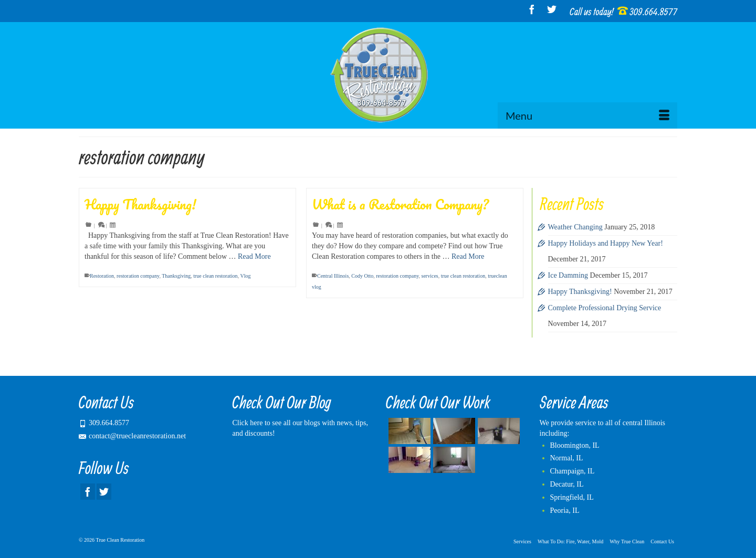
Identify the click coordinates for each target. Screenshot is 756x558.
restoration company (138, 276)
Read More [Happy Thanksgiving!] (254, 256)
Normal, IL (567, 458)
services (430, 276)
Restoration (102, 276)
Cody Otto (362, 276)
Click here (248, 423)
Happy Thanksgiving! (580, 292)
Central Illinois (333, 276)
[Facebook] (532, 9)
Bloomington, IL (575, 445)
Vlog (245, 276)
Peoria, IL (565, 510)
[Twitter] (552, 9)
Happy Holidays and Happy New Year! (606, 243)
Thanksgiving (176, 276)
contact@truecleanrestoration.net (132, 436)
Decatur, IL (567, 484)
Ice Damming (568, 275)
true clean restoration (215, 276)
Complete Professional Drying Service (605, 308)
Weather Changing (575, 227)
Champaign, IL (573, 471)
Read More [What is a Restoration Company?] (468, 256)
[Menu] (587, 115)
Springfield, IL (572, 497)
